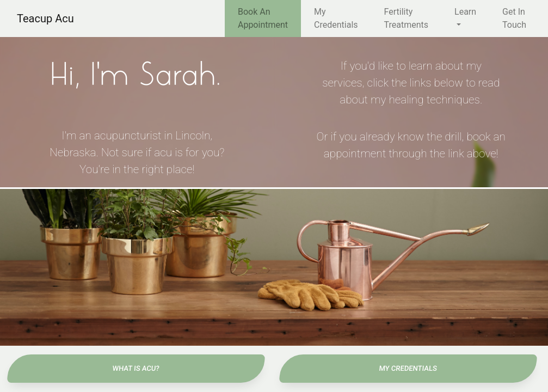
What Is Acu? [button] (136, 368)
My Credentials (336, 18)
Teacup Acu (45, 19)
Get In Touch (514, 18)
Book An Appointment (263, 18)
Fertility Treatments (407, 18)
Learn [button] (465, 12)
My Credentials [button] (408, 368)
